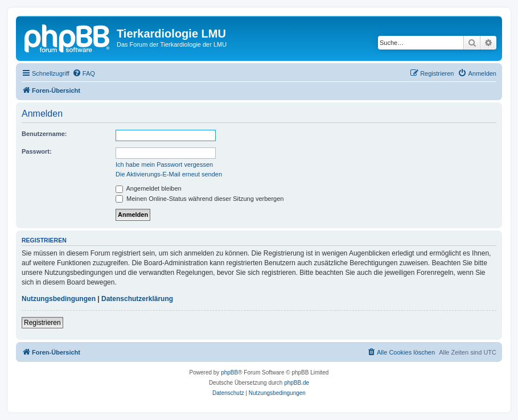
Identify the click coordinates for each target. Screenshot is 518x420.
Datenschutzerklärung (137, 299)
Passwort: (37, 151)
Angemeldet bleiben (149, 188)
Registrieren (42, 323)
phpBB (229, 372)
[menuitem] (84, 73)
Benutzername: (44, 134)
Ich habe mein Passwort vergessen (164, 164)
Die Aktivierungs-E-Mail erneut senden (169, 174)
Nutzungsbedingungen (59, 299)
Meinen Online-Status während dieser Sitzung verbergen (200, 199)
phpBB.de (297, 383)
